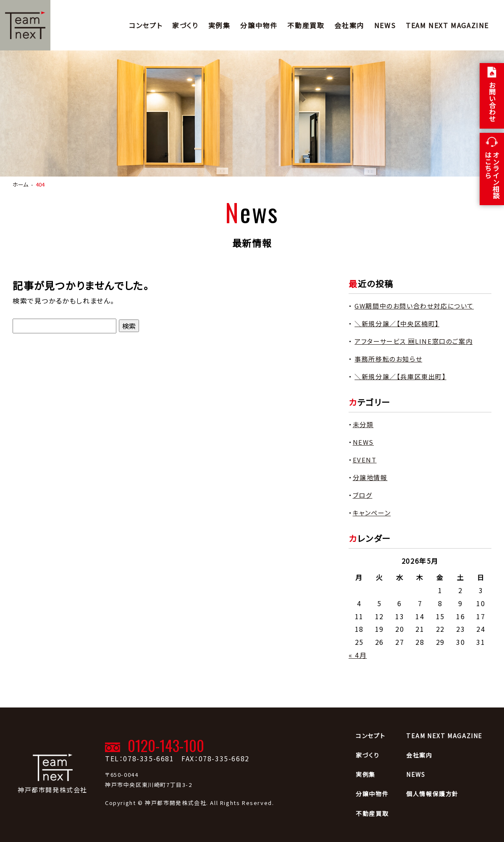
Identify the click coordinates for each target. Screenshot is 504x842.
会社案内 (349, 25)
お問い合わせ (492, 102)
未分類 (363, 424)
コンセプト (146, 25)
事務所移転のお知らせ (388, 359)
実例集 (219, 25)
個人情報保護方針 (432, 794)
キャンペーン (372, 513)
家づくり (185, 25)
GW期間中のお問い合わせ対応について (414, 306)
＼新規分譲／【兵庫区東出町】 (400, 376)
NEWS (385, 25)
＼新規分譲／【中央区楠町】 (397, 323)
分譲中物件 (259, 25)
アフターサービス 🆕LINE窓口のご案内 (413, 341)
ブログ (363, 495)
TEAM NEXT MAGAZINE (447, 25)
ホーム (20, 184)
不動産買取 (306, 25)
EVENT (365, 460)
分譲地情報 (370, 477)
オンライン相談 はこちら (492, 175)
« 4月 (358, 655)
